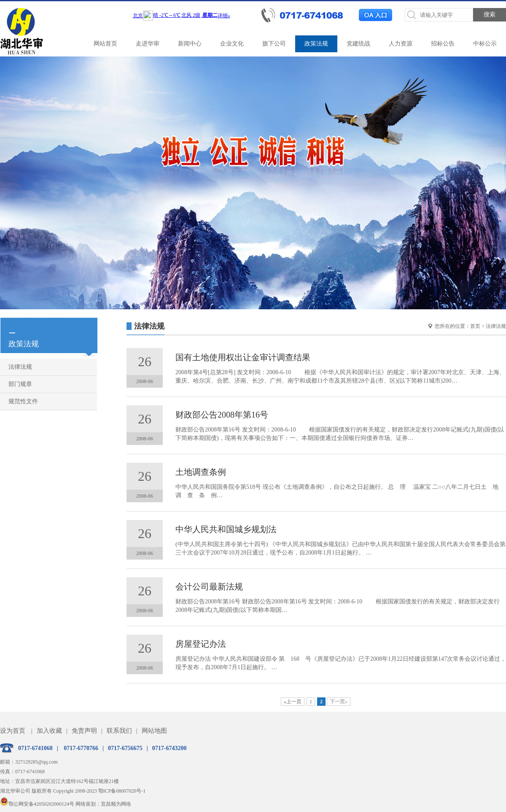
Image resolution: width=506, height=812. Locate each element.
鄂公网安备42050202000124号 (37, 804)
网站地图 (154, 731)
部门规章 (20, 384)
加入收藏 (49, 731)
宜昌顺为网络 (116, 804)
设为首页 (13, 731)
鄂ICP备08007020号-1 (122, 791)
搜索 (490, 15)
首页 (475, 326)
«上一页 (293, 702)
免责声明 (84, 731)
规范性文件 (23, 401)
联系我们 (119, 731)
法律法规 (20, 367)
